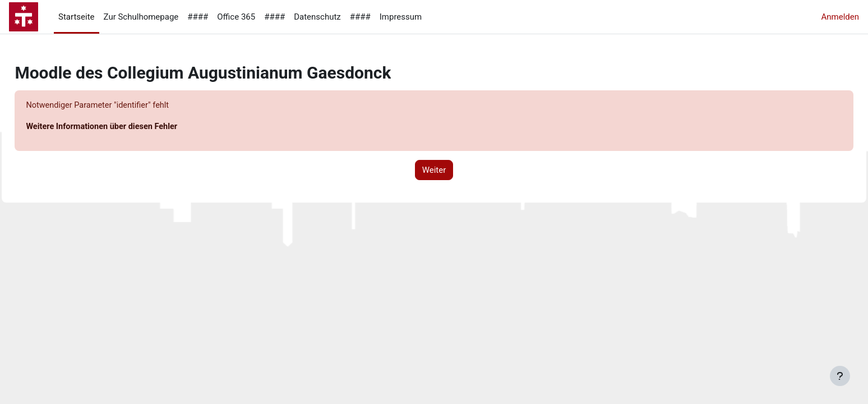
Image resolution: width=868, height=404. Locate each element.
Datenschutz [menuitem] (317, 17)
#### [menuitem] (198, 17)
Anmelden (840, 17)
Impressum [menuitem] (401, 17)
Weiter (434, 171)
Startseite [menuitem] (77, 17)
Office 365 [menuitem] (236, 17)
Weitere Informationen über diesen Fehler (129, 127)
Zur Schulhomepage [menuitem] (141, 17)
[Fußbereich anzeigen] (840, 376)
